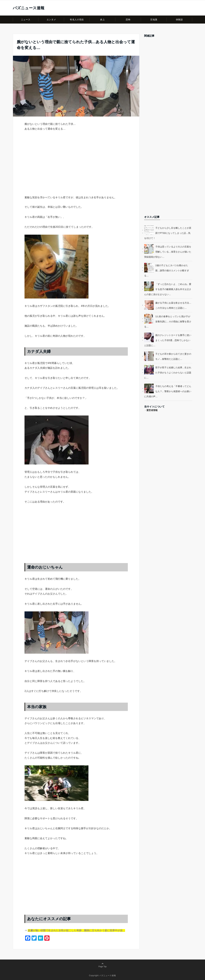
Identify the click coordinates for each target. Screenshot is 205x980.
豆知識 (154, 20)
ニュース (26, 20)
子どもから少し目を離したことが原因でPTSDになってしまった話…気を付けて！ (168, 233)
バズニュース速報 (29, 8)
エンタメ (51, 20)
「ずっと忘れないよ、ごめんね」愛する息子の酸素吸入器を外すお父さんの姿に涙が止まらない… (168, 289)
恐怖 (128, 20)
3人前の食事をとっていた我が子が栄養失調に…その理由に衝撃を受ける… (168, 322)
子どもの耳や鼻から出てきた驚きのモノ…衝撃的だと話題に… (173, 356)
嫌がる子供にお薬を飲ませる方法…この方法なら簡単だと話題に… (173, 305)
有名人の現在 (77, 20)
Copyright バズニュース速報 (103, 976)
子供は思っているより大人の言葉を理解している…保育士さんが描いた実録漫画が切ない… (168, 252)
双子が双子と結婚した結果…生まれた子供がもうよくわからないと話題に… (168, 373)
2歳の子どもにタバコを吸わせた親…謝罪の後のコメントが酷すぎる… (167, 270)
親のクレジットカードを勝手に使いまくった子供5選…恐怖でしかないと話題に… (168, 340)
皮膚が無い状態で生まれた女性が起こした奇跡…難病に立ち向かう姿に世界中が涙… (76, 930)
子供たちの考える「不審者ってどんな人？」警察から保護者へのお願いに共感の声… (168, 391)
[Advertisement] (76, 169)
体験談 (179, 20)
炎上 (102, 20)
